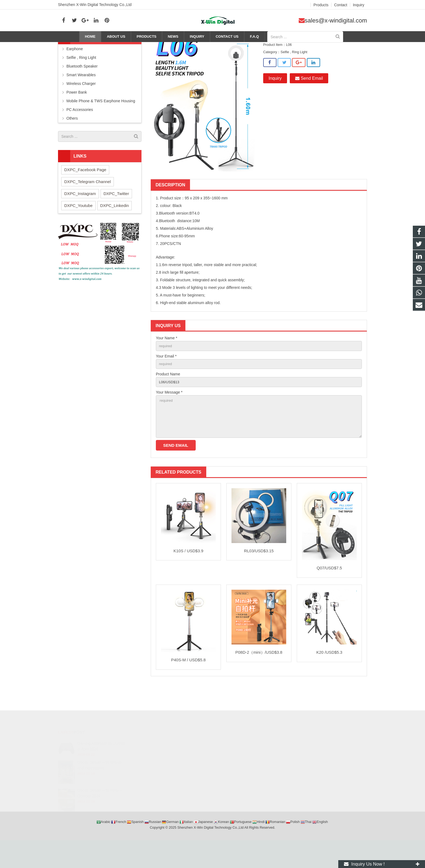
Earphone (75, 69)
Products (304, 47)
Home (287, 47)
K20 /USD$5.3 (329, 677)
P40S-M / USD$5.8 (188, 685)
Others (72, 138)
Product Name (168, 395)
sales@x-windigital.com (336, 20)
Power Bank (77, 112)
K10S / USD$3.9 (188, 576)
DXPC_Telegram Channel (88, 201)
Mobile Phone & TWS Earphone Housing (101, 121)
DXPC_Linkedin (115, 225)
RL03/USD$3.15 (259, 576)
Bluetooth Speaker (82, 86)
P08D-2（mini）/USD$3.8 (259, 677)
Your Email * (166, 376)
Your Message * (169, 414)
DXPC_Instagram (80, 213)
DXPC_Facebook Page (85, 189)
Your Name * (167, 358)
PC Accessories (80, 129)
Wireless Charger (81, 103)
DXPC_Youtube (78, 225)
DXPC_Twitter (116, 213)
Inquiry (275, 98)
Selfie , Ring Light (329, 47)
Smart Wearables (81, 95)
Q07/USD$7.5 (329, 593)
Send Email (309, 98)
